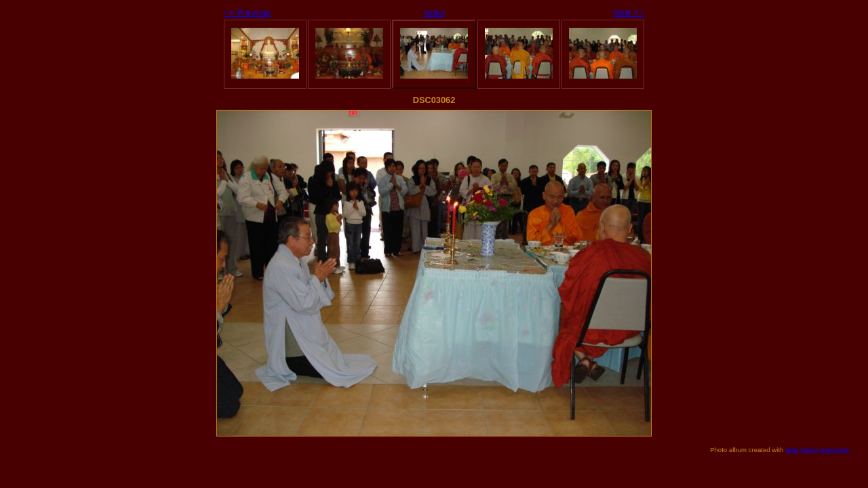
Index (434, 13)
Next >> (628, 13)
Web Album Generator (817, 450)
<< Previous (248, 13)
